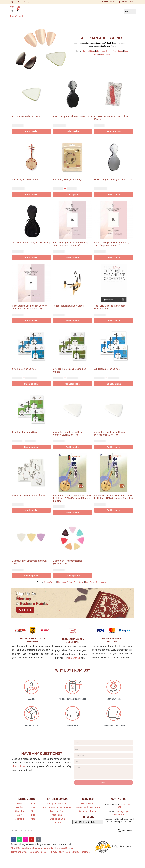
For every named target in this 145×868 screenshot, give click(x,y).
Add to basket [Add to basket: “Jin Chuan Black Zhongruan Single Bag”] (31, 258)
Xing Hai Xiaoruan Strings (107, 369)
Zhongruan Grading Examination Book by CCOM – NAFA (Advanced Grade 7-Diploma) (72, 498)
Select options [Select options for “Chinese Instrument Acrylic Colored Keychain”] (114, 131)
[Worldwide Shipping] (12, 2)
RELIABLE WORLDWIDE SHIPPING (32, 640)
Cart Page (15, 7)
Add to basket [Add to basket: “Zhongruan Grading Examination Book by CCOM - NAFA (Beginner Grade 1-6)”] (114, 510)
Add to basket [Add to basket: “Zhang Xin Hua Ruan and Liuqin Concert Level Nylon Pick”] (72, 447)
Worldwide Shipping (22, 2)
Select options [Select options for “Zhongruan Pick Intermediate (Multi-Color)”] (31, 576)
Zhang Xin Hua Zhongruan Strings (29, 495)
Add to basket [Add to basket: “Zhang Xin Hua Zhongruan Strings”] (31, 510)
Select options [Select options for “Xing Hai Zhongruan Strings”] (31, 447)
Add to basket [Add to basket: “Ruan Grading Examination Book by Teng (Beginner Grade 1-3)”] (114, 258)
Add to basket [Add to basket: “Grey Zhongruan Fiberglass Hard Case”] (114, 194)
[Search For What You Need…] (63, 831)
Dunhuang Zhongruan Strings (68, 179)
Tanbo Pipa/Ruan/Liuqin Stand (68, 306)
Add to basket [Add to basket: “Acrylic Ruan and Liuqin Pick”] (31, 131)
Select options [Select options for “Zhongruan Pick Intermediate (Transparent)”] (72, 576)
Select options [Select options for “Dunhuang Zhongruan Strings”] (72, 194)
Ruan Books (118, 51)
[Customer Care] (119, 2)
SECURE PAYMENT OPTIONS (112, 640)
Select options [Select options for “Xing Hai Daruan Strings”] (31, 384)
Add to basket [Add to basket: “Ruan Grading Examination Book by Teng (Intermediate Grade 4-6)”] (31, 321)
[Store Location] (102, 2)
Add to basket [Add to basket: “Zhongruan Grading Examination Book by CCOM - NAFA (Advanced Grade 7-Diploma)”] (72, 513)
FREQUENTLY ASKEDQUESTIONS (72, 640)
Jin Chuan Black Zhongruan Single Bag (31, 243)
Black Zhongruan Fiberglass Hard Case (72, 116)
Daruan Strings (89, 51)
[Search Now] (125, 831)
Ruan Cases (105, 54)
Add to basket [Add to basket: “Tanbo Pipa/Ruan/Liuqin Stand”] (72, 321)
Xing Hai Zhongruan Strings (26, 432)
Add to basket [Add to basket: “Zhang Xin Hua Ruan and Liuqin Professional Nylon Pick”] (114, 447)
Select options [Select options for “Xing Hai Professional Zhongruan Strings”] (72, 384)
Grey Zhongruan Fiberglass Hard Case (113, 179)
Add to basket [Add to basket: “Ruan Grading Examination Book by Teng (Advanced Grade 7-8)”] (72, 258)
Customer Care (127, 2)
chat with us (74, 658)
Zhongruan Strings (104, 51)
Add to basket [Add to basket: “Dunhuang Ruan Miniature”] (31, 194)
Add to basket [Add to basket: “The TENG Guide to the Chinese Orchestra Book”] (114, 321)
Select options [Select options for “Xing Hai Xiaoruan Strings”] (114, 384)
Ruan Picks (90, 582)
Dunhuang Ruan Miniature (25, 179)
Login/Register (18, 16)
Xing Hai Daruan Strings (24, 369)
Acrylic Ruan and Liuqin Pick (26, 116)
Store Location (110, 2)
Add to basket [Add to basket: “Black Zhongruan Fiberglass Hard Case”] (72, 131)
